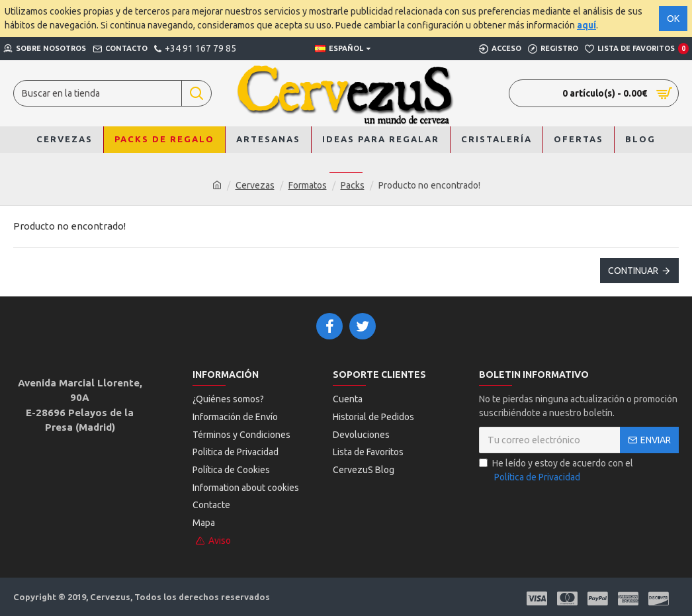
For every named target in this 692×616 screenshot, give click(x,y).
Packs (353, 185)
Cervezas (255, 185)
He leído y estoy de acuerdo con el (556, 471)
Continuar (633, 271)
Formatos (308, 185)
